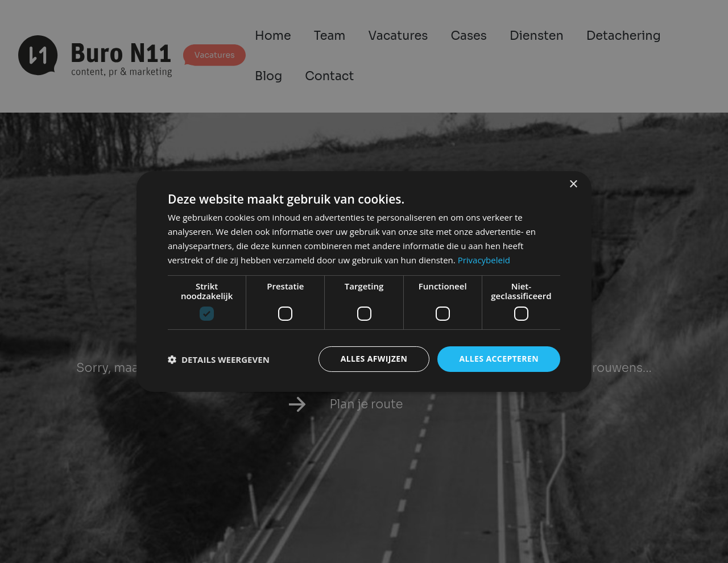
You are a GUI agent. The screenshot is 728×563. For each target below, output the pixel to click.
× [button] (573, 185)
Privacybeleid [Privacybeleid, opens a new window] (484, 260)
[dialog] (364, 281)
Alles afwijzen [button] (374, 359)
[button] (219, 359)
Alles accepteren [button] (499, 359)
